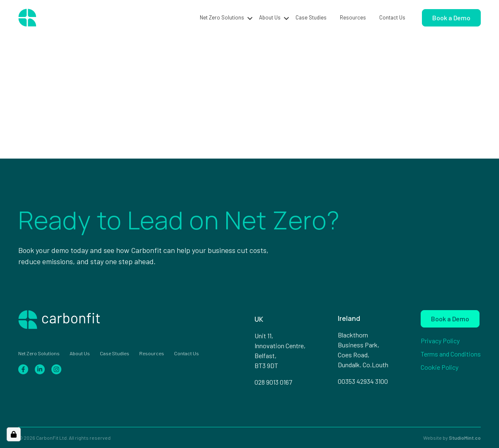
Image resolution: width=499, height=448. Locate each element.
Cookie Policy (440, 367)
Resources (353, 17)
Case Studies (311, 17)
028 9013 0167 (273, 382)
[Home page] (57, 18)
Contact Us (392, 17)
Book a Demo (451, 18)
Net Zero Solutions (222, 17)
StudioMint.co (465, 438)
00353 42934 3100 (363, 381)
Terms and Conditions (451, 354)
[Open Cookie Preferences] (14, 434)
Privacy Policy (440, 341)
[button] (250, 18)
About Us (270, 17)
